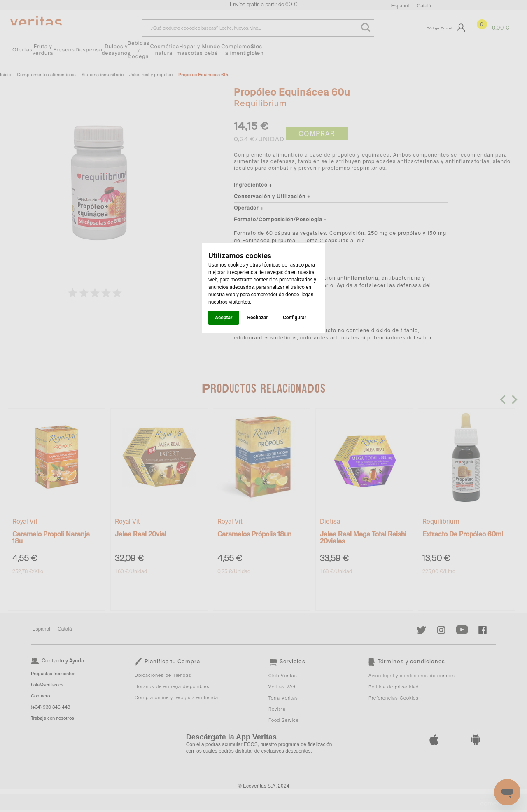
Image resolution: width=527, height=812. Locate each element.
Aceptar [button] (224, 318)
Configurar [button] (295, 318)
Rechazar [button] (257, 318)
